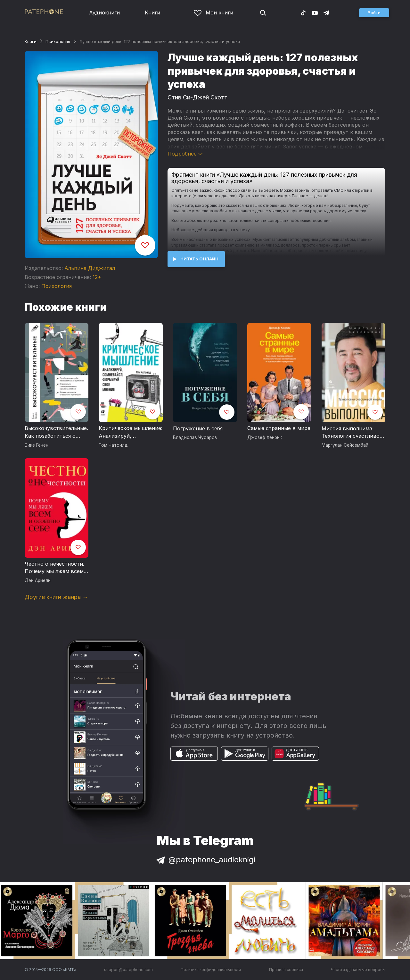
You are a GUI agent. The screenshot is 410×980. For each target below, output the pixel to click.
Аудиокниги (104, 13)
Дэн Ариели (38, 580)
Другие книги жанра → (56, 597)
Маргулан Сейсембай (345, 445)
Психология (58, 41)
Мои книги (213, 13)
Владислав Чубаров (195, 437)
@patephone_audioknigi (205, 860)
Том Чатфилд (113, 445)
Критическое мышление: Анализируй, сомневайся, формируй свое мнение (131, 432)
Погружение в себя (198, 428)
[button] (374, 13)
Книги (152, 13)
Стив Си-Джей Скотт (197, 97)
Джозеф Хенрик (265, 437)
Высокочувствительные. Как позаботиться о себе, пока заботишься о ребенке (57, 432)
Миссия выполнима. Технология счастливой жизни (352, 433)
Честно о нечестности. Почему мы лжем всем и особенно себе (57, 568)
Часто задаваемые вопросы (358, 970)
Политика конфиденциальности (211, 970)
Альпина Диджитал (90, 268)
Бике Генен (37, 445)
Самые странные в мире (279, 428)
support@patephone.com (128, 970)
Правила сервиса (286, 970)
